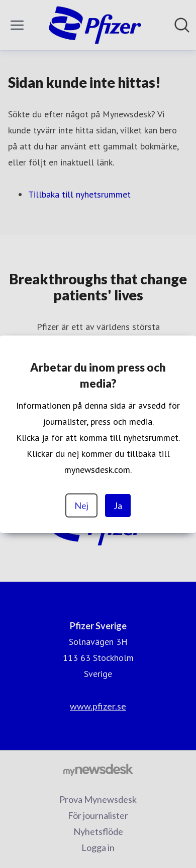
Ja (118, 505)
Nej (81, 505)
